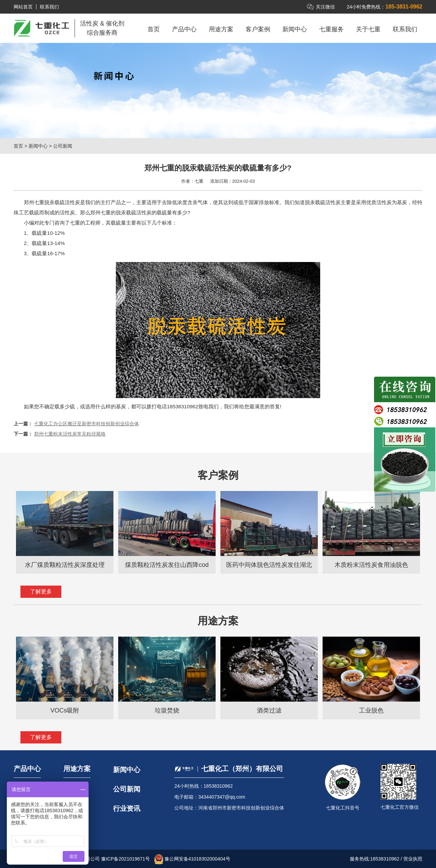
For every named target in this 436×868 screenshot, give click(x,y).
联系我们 (49, 7)
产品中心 (184, 29)
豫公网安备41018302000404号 (197, 859)
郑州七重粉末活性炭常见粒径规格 (70, 434)
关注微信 (321, 7)
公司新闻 (63, 146)
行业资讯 (127, 808)
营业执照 (413, 859)
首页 (154, 29)
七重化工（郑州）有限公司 (42, 28)
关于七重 (368, 29)
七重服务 (331, 29)
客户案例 (258, 29)
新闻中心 (295, 29)
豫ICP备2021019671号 (126, 859)
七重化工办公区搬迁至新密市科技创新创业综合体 (87, 424)
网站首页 (23, 7)
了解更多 (41, 592)
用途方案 (221, 29)
